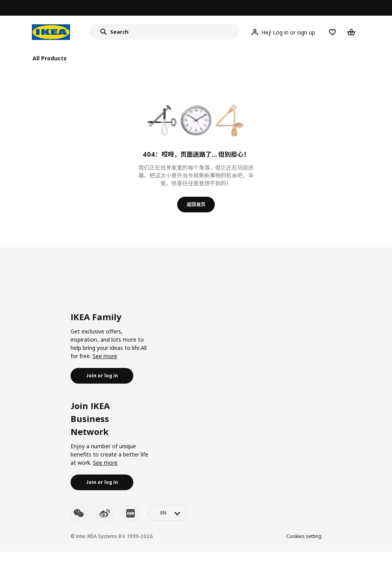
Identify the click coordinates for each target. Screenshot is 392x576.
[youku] (131, 513)
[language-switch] (168, 513)
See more (105, 356)
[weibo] (105, 513)
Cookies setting (304, 536)
